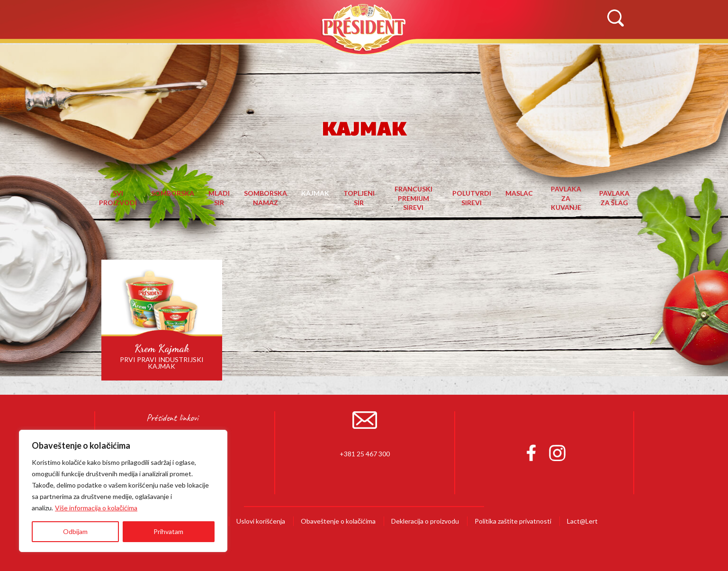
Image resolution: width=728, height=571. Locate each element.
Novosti (496, 55)
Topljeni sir (359, 198)
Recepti (423, 55)
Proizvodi (300, 55)
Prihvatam (168, 531)
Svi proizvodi (118, 198)
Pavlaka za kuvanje (566, 198)
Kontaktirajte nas (591, 55)
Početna (118, 55)
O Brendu (208, 55)
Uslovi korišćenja (261, 521)
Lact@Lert (582, 521)
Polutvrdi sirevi (472, 198)
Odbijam (75, 531)
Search (615, 18)
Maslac (519, 193)
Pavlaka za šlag (614, 198)
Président (364, 27)
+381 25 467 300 (365, 454)
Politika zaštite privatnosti (513, 521)
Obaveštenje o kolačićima (338, 521)
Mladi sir (219, 198)
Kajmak (315, 193)
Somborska (173, 193)
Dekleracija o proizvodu (425, 521)
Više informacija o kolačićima (96, 508)
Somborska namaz (265, 198)
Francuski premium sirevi (413, 198)
